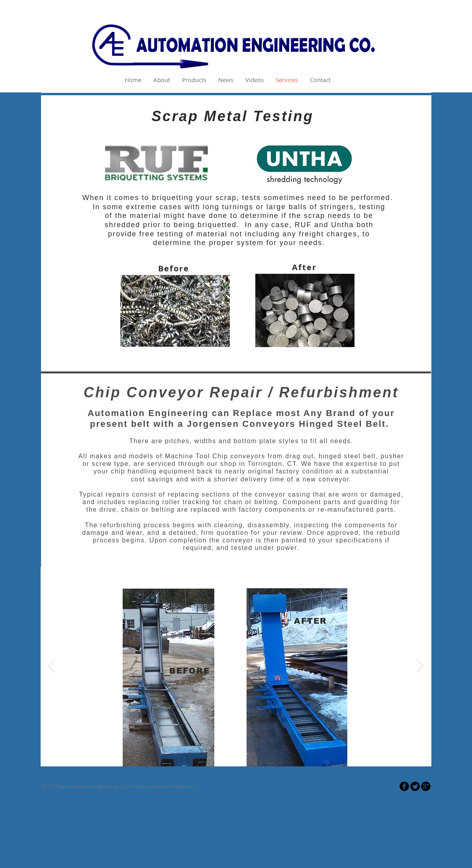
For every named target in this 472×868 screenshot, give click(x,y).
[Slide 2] (236, 753)
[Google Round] (426, 786)
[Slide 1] (226, 753)
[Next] (420, 666)
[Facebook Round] (404, 786)
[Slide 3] (246, 753)
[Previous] (52, 666)
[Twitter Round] (415, 786)
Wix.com (185, 786)
